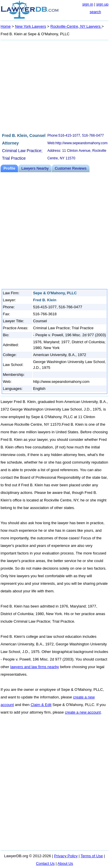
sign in (88, 4)
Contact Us (45, 863)
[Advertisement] (54, 86)
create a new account (83, 712)
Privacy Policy (66, 856)
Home (6, 26)
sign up (102, 4)
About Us (65, 863)
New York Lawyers (31, 26)
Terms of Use (92, 856)
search (95, 12)
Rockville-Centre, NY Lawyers (76, 26)
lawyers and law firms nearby (35, 667)
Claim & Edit (41, 705)
